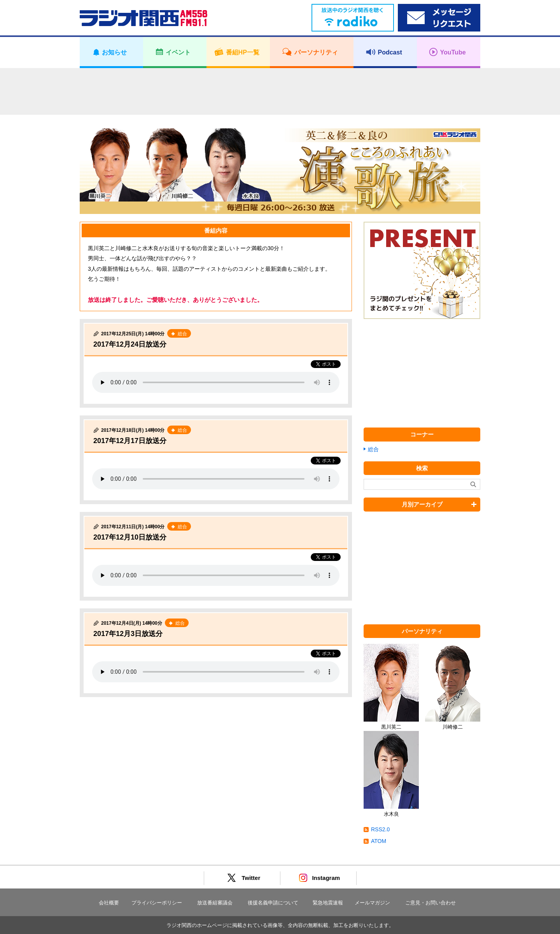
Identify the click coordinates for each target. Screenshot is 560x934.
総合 (373, 449)
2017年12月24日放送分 (130, 344)
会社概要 (109, 903)
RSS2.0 (380, 829)
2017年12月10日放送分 (130, 537)
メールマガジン (372, 903)
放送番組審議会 (215, 903)
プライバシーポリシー (157, 903)
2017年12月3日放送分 (128, 634)
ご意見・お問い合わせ (430, 903)
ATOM (379, 841)
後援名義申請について (273, 903)
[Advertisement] (280, 91)
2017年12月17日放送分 (130, 441)
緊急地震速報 (328, 903)
